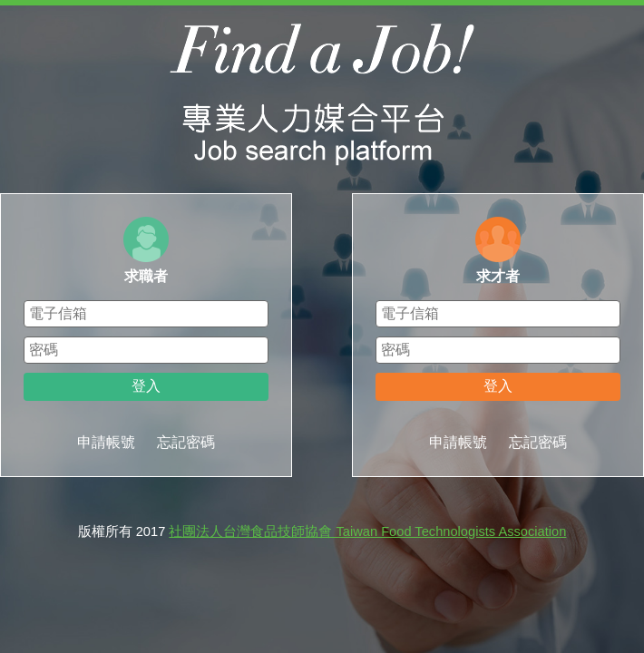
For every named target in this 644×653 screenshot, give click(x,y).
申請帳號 (106, 442)
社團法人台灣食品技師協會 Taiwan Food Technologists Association (367, 531)
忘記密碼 (186, 442)
